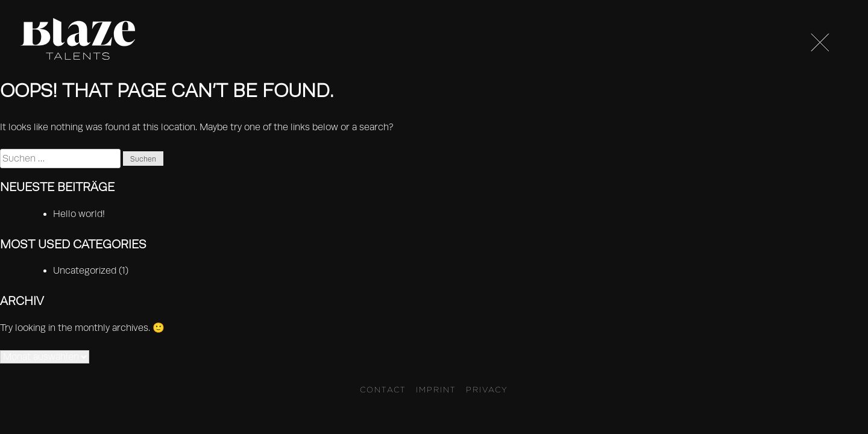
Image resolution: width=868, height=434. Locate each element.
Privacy (487, 389)
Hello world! (79, 214)
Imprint (436, 389)
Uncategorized (85, 271)
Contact (383, 389)
